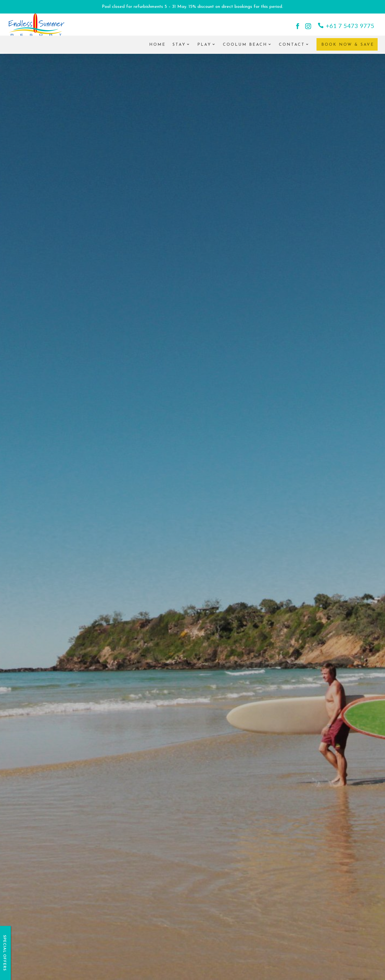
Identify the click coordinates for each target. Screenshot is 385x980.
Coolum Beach (245, 47)
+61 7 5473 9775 (350, 26)
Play (204, 47)
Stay (179, 47)
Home (158, 47)
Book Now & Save (348, 47)
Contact (292, 47)
